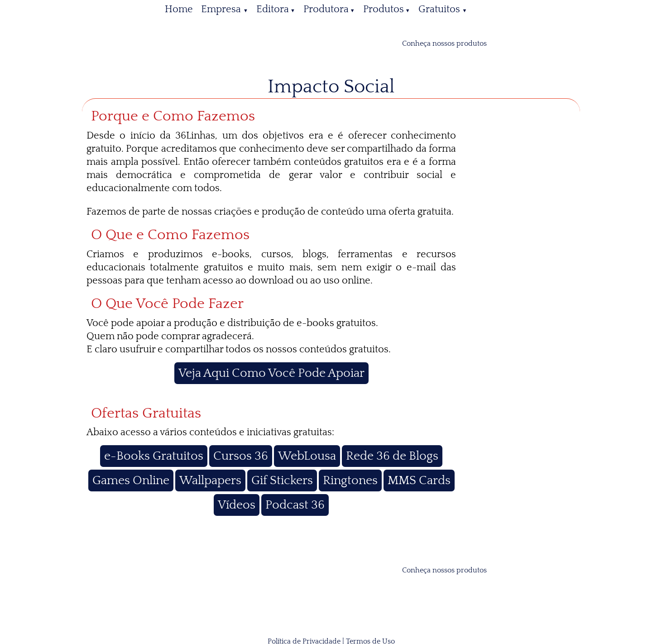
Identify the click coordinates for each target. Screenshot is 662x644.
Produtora (326, 9)
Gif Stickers (282, 481)
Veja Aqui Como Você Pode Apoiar (271, 373)
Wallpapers (210, 481)
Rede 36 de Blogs (392, 456)
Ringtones (350, 481)
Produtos (384, 9)
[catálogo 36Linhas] (500, 43)
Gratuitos (440, 9)
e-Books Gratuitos (154, 456)
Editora (273, 9)
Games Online (131, 481)
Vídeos (237, 505)
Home (179, 9)
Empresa (222, 9)
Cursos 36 (241, 456)
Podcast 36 (295, 505)
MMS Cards (419, 481)
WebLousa (307, 456)
